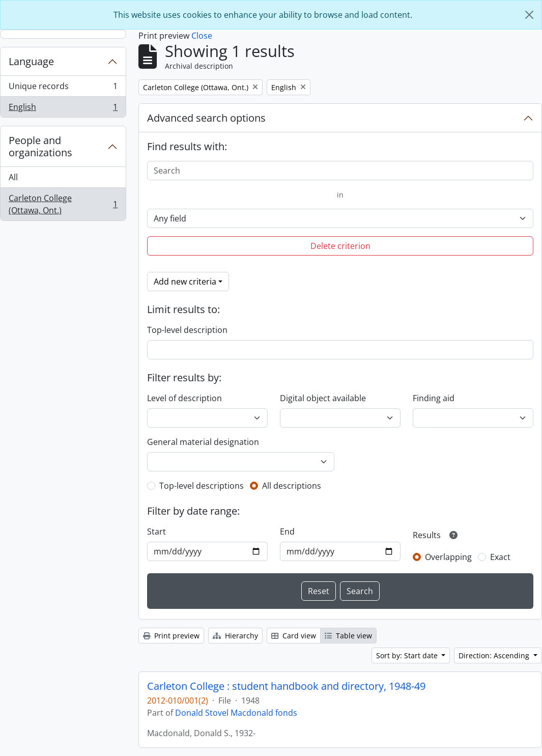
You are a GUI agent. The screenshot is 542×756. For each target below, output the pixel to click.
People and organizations (40, 146)
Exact (500, 557)
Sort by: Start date (408, 655)
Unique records (63, 88)
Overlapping (448, 557)
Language (31, 61)
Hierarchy (235, 636)
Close (202, 36)
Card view (294, 636)
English (63, 109)
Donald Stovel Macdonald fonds (236, 713)
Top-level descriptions (202, 486)
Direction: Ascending (495, 655)
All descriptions (292, 486)
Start (156, 531)
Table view (348, 636)
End (287, 531)
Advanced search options (206, 118)
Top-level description (187, 330)
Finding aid (434, 398)
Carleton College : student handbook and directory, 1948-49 (286, 686)
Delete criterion (340, 246)
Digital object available (323, 398)
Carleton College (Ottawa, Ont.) (63, 204)
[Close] (529, 15)
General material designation (203, 442)
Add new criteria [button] (185, 282)
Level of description (184, 398)
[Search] (340, 171)
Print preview (171, 636)
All (13, 177)
